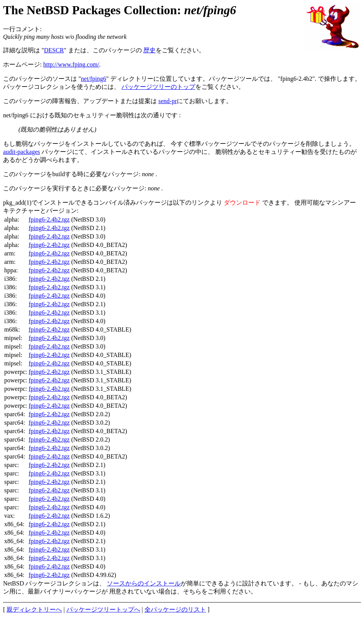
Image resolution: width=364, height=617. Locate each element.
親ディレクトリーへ (34, 609)
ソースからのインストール (144, 583)
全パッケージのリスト (175, 609)
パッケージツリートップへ (103, 609)
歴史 (150, 50)
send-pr (168, 101)
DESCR (54, 50)
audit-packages (22, 152)
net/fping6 (94, 79)
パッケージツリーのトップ (158, 87)
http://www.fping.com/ (71, 64)
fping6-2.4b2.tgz (49, 219)
